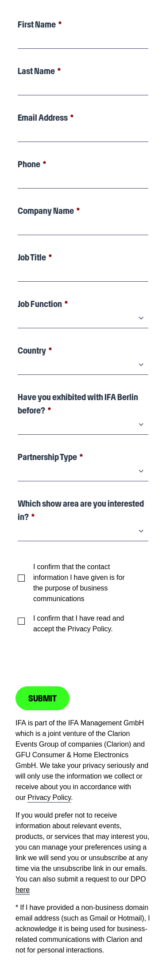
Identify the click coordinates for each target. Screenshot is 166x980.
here (23, 889)
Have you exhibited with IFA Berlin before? (78, 404)
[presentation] (83, 656)
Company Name (46, 211)
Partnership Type (47, 457)
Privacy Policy (49, 797)
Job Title (32, 257)
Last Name (36, 71)
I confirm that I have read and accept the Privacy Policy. (79, 623)
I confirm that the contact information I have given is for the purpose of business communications (79, 582)
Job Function (40, 304)
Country (32, 350)
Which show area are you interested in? (81, 510)
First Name (37, 24)
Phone (29, 164)
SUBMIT (42, 698)
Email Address (43, 118)
